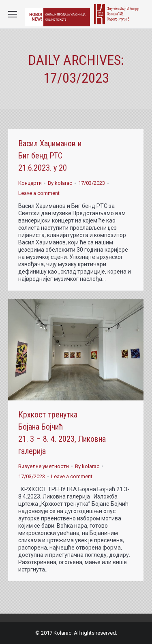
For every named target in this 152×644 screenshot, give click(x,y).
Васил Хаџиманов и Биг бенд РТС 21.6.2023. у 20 (50, 156)
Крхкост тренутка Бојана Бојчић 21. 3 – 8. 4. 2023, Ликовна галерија (62, 433)
